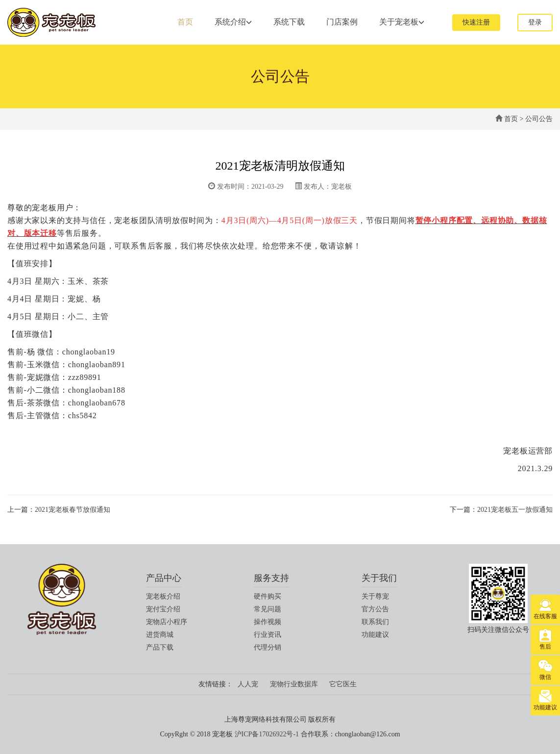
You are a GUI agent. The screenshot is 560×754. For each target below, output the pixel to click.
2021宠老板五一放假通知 (515, 510)
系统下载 (289, 22)
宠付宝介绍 (163, 609)
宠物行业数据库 (294, 684)
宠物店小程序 (167, 622)
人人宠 (248, 684)
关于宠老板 (402, 22)
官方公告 (375, 609)
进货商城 (160, 635)
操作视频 (268, 622)
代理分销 (268, 647)
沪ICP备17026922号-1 (267, 734)
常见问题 (268, 609)
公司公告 (539, 119)
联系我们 (375, 622)
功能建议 (375, 635)
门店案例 (342, 22)
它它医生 (343, 684)
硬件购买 (268, 596)
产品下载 (160, 647)
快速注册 (476, 22)
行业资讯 (268, 635)
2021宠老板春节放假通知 (73, 510)
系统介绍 (233, 22)
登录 (535, 22)
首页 (185, 22)
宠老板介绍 (163, 596)
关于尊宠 (375, 596)
